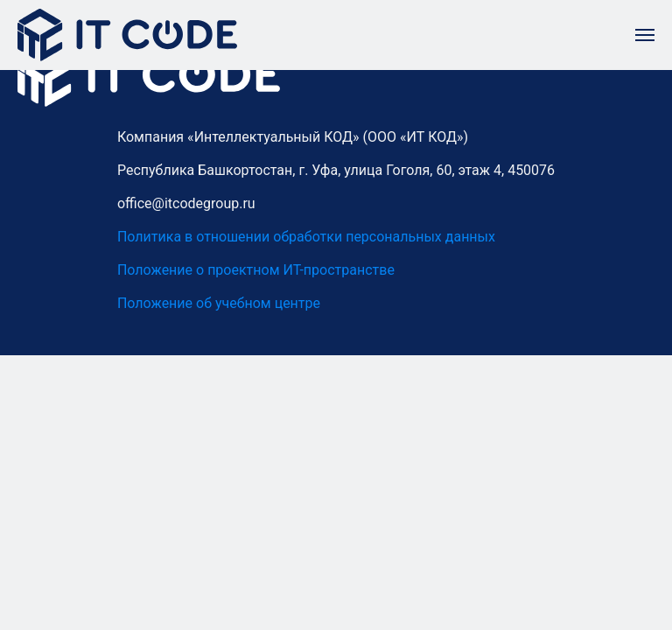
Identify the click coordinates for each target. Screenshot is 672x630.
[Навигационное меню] (645, 35)
